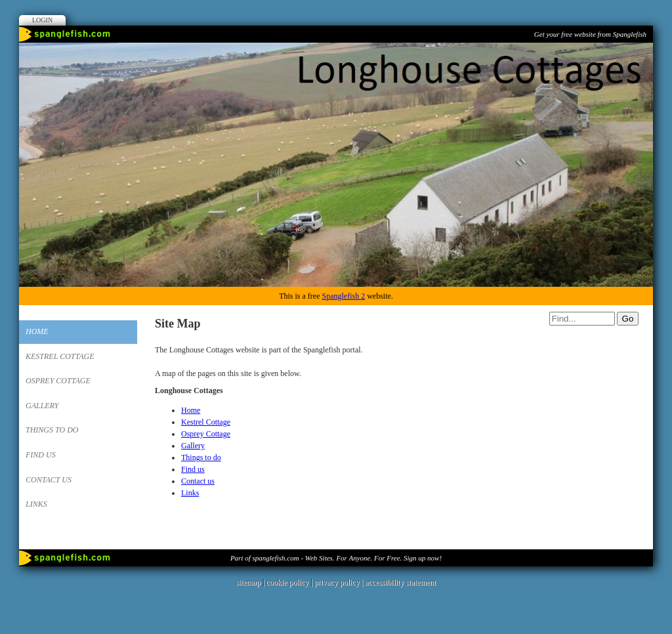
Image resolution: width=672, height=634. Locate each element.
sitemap (248, 582)
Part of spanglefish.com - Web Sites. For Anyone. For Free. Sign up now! (336, 558)
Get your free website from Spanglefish (590, 34)
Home (37, 331)
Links (36, 504)
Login (42, 20)
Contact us (49, 480)
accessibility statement (400, 582)
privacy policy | (340, 582)
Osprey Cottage (58, 381)
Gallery (42, 406)
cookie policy (287, 582)
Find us (41, 455)
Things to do (52, 430)
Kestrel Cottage (60, 356)
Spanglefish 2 (343, 296)
